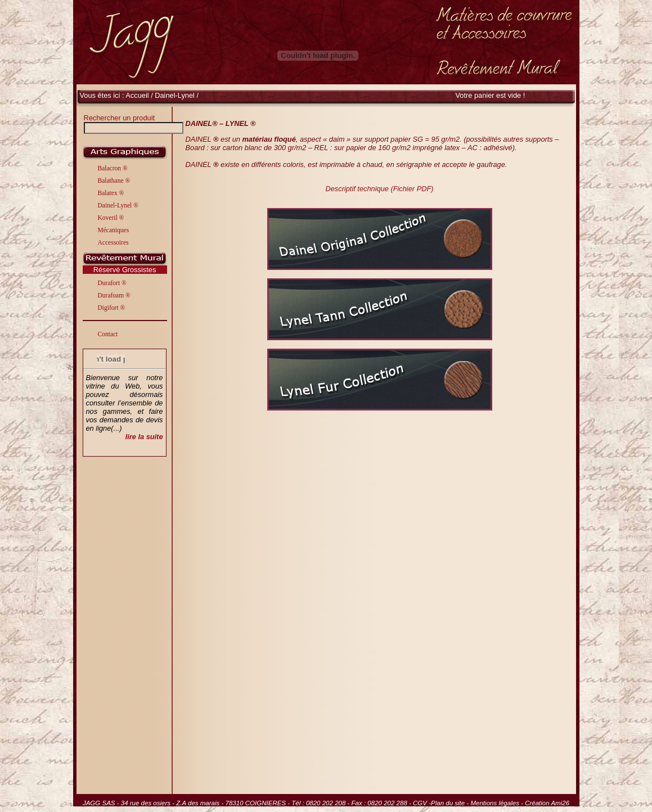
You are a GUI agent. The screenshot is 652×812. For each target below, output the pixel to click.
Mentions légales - (498, 803)
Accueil (137, 95)
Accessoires (113, 242)
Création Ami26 (547, 803)
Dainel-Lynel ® (118, 205)
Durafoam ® (114, 295)
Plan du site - (451, 803)
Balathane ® (114, 181)
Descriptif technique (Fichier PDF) (379, 189)
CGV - (422, 803)
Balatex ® (111, 193)
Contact (108, 334)
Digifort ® (112, 308)
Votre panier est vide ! (491, 95)
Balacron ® (113, 168)
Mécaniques (114, 230)
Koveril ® (111, 218)
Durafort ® (112, 283)
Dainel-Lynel (176, 95)
